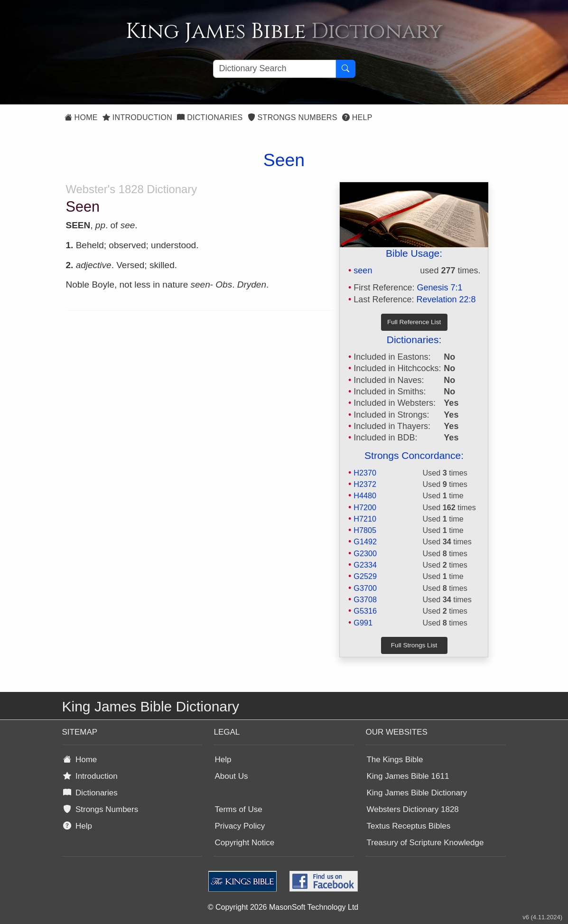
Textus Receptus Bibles (408, 826)
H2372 (365, 484)
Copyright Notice (244, 843)
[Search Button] (345, 69)
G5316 (365, 611)
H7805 (365, 530)
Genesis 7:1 (439, 288)
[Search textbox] (275, 69)
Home (81, 117)
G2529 (365, 576)
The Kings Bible (395, 760)
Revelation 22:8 (446, 299)
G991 (363, 623)
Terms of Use (238, 809)
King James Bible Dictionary (417, 793)
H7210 (365, 519)
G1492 (365, 541)
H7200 (365, 507)
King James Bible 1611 (408, 776)
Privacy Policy (240, 826)
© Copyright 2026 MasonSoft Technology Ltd (283, 907)
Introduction (137, 117)
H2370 (365, 473)
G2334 (365, 565)
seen (363, 271)
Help (357, 117)
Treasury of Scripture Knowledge (425, 843)
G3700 (365, 588)
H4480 (365, 495)
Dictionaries (210, 117)
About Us (231, 776)
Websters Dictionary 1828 (412, 809)
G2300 (365, 553)
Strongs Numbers (293, 117)
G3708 (365, 599)
